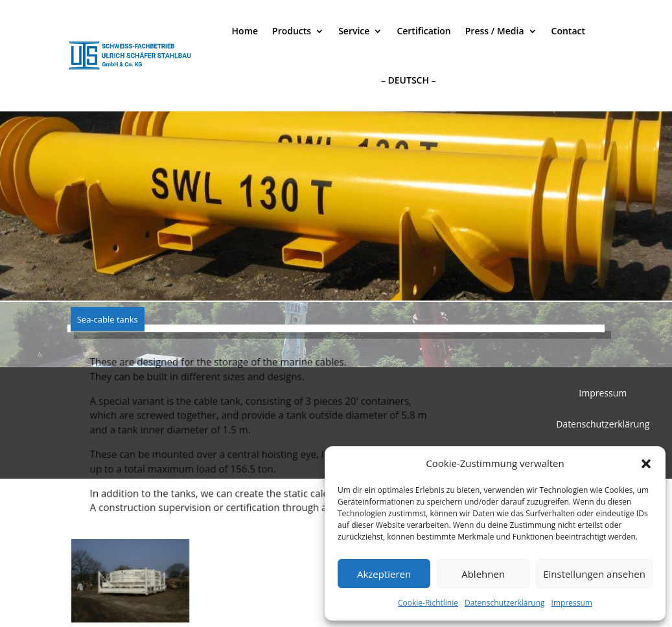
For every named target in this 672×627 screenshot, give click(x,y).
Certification (423, 31)
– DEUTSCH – (409, 80)
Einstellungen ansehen (594, 574)
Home (245, 31)
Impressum (572, 603)
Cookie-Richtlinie (428, 603)
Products (292, 31)
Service (354, 31)
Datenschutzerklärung (505, 603)
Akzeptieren (384, 574)
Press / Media (495, 31)
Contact (568, 31)
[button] (646, 464)
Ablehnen (483, 574)
